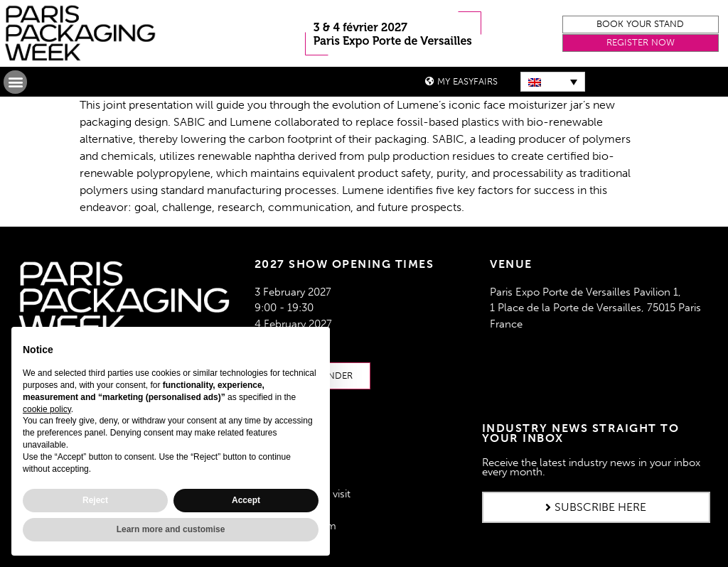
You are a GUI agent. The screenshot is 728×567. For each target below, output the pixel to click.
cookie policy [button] (47, 409)
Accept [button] (246, 500)
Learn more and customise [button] (171, 529)
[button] (641, 25)
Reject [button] (95, 500)
